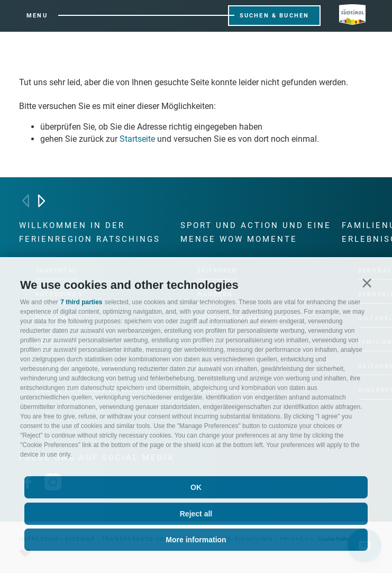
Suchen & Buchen (275, 16)
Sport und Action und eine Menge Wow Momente (256, 232)
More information (196, 540)
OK (196, 487)
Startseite (137, 139)
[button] (367, 283)
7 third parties (81, 302)
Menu (37, 16)
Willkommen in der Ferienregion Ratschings (90, 232)
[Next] (42, 201)
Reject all (196, 514)
